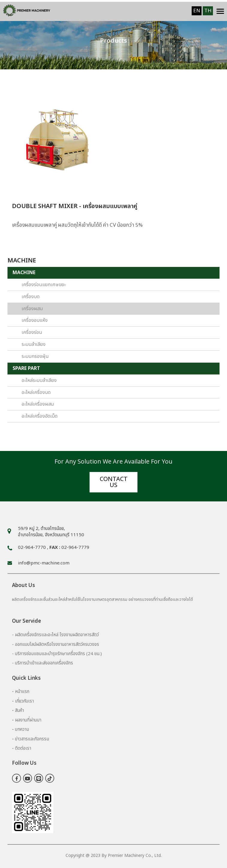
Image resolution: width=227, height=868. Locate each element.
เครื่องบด (31, 297)
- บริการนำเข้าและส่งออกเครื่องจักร (43, 663)
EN (197, 11)
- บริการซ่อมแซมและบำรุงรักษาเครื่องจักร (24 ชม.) (57, 654)
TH (208, 11)
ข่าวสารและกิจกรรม (32, 739)
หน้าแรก (22, 692)
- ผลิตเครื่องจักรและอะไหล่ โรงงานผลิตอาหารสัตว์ (55, 635)
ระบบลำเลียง (34, 344)
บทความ (22, 729)
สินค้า (19, 711)
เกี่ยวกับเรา (24, 701)
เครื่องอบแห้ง (35, 320)
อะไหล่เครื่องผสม (38, 404)
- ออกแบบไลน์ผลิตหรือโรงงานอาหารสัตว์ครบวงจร (56, 644)
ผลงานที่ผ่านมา (28, 720)
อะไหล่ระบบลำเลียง (39, 380)
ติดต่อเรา (23, 748)
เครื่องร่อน (32, 332)
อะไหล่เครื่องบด (36, 392)
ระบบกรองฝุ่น (35, 356)
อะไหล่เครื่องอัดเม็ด (40, 416)
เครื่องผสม (32, 309)
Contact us (114, 482)
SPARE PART (26, 368)
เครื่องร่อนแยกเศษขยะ (44, 285)
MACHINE (24, 273)
